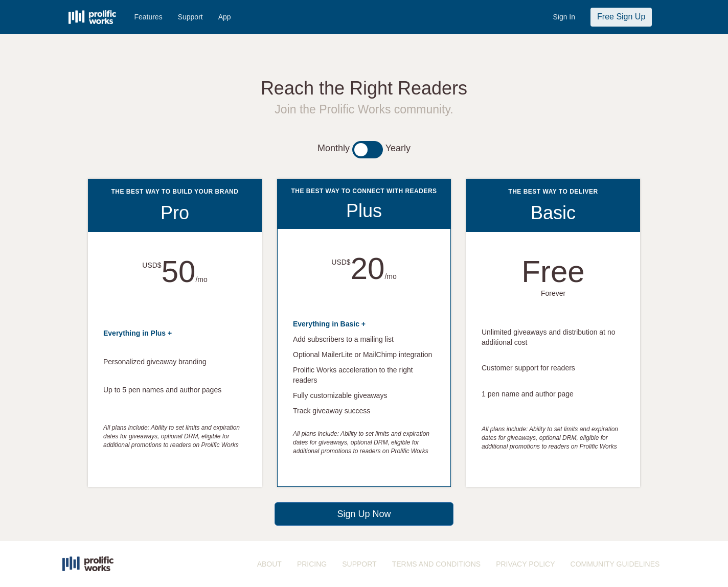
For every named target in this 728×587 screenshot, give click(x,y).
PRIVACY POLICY (525, 564)
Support (190, 17)
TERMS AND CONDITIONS (436, 564)
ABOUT (269, 564)
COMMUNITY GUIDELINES (615, 564)
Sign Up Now (364, 514)
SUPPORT (359, 564)
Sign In (564, 17)
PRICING (312, 564)
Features (148, 17)
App (225, 17)
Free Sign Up (621, 17)
